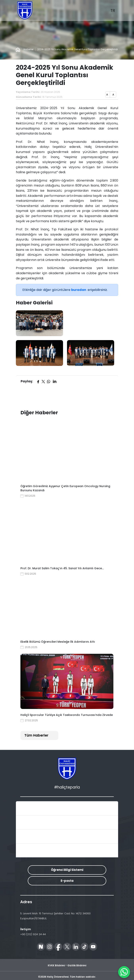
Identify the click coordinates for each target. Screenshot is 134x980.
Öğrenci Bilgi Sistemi (67, 870)
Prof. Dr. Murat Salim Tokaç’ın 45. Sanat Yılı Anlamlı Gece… (62, 568)
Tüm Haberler (36, 735)
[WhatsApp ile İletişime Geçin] (124, 972)
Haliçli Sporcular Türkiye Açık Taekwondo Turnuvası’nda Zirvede (67, 715)
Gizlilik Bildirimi (77, 965)
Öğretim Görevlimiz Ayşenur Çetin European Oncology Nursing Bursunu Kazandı (65, 488)
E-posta (67, 881)
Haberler (29, 49)
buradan (79, 290)
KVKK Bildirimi (56, 965)
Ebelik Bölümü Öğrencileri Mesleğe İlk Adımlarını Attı (58, 642)
